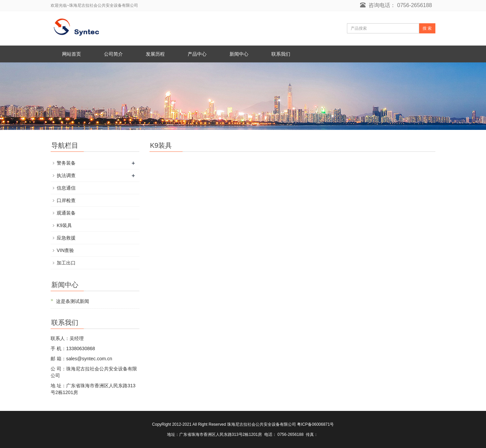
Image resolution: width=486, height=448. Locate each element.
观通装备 (66, 213)
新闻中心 (239, 54)
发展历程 (155, 54)
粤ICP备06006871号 (315, 424)
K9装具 (64, 225)
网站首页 (72, 54)
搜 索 (427, 28)
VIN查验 (65, 250)
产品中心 (197, 54)
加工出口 (66, 263)
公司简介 (113, 54)
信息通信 (66, 188)
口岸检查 (66, 200)
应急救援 (66, 238)
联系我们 (281, 54)
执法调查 (66, 175)
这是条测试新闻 (73, 301)
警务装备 (66, 163)
